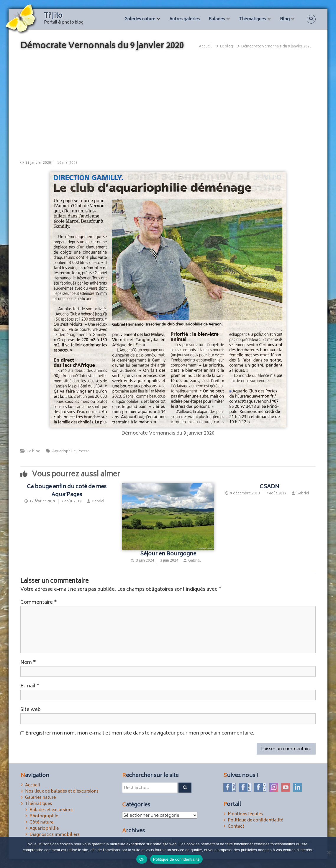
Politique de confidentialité (255, 820)
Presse (83, 452)
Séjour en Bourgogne (168, 554)
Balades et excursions (51, 810)
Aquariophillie (44, 829)
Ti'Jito (53, 16)
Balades (217, 19)
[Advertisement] (168, 105)
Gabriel (98, 502)
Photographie (44, 816)
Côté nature (41, 822)
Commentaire (39, 603)
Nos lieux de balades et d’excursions (62, 792)
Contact (236, 827)
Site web (31, 710)
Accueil (33, 785)
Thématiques (252, 19)
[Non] (329, 852)
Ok (142, 859)
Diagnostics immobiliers (55, 835)
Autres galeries (185, 19)
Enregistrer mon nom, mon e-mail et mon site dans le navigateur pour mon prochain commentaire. (140, 733)
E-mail (30, 686)
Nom (28, 663)
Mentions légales (245, 814)
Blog (285, 19)
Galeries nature (140, 19)
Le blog (227, 47)
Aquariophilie (64, 452)
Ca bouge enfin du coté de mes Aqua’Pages (67, 491)
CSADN (269, 487)
